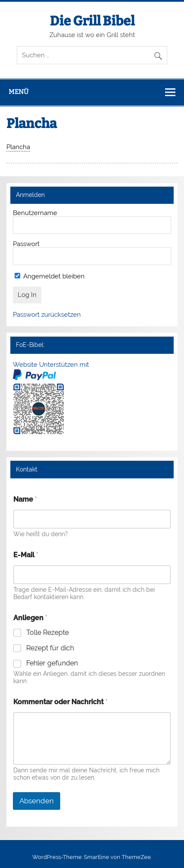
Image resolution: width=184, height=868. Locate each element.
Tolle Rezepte (48, 632)
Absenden (37, 801)
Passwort (26, 244)
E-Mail (26, 555)
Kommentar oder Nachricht (60, 702)
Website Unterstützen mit (51, 365)
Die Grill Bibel (92, 21)
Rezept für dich (50, 648)
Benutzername (35, 213)
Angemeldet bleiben (50, 276)
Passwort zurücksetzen (47, 315)
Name (25, 499)
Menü (18, 92)
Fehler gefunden (52, 663)
